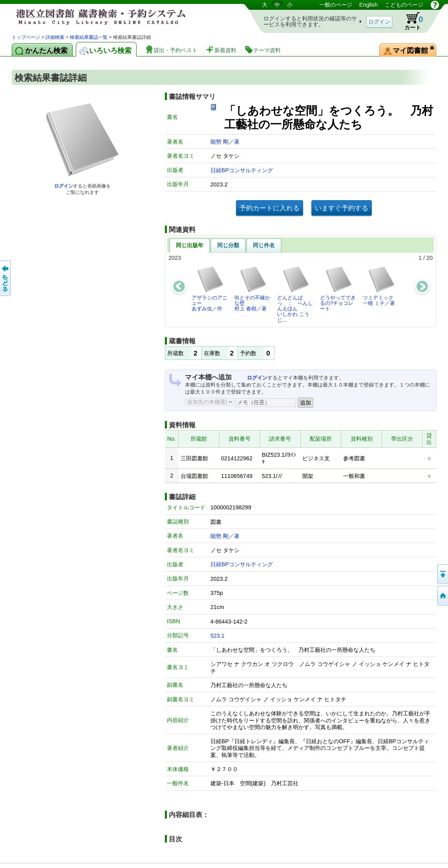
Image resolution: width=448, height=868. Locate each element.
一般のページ (336, 5)
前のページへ (6, 278)
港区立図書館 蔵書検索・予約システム (94, 17)
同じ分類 (228, 245)
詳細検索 (55, 37)
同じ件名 (264, 245)
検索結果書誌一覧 (89, 37)
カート (410, 21)
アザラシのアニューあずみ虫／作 (209, 289)
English (368, 5)
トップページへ (442, 596)
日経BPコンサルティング (242, 170)
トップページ (26, 37)
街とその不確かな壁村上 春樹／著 (252, 289)
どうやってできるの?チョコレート (338, 289)
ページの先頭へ (442, 574)
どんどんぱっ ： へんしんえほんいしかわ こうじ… (295, 294)
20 (430, 258)
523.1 (218, 636)
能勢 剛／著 (225, 142)
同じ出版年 (190, 245)
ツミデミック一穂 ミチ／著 (379, 286)
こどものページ (404, 5)
